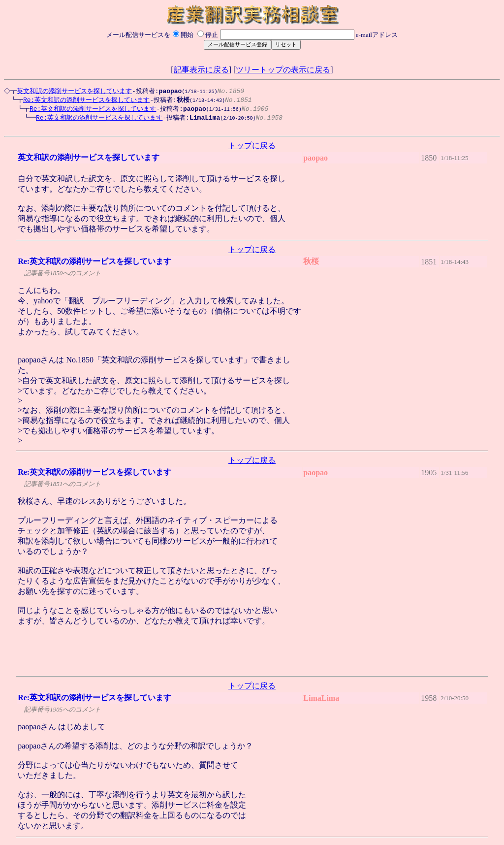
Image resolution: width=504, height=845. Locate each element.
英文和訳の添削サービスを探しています (73, 91)
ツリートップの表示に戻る (283, 70)
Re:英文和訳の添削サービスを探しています (81, 100)
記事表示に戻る (201, 70)
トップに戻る (252, 149)
